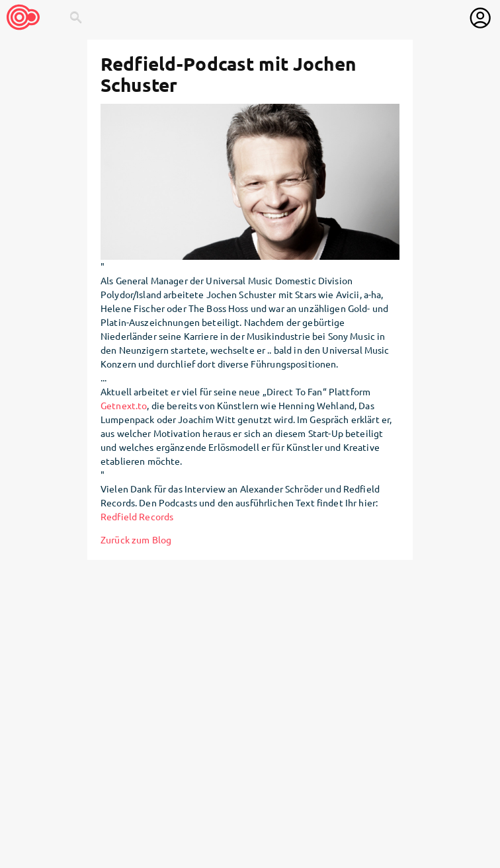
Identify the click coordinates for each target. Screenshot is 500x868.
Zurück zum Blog (136, 539)
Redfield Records (137, 516)
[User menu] (480, 18)
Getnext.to (124, 405)
